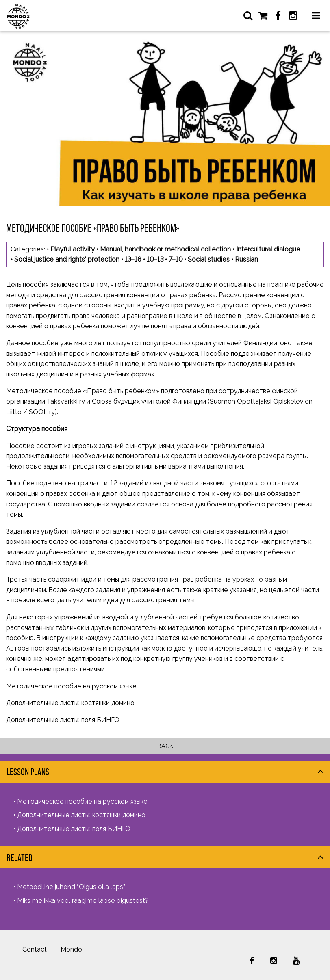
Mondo (71, 949)
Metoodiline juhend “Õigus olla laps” (71, 887)
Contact (35, 949)
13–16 (133, 259)
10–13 (155, 259)
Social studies (209, 259)
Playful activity (73, 249)
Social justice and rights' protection (67, 259)
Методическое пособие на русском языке (71, 686)
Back (165, 746)
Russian (246, 259)
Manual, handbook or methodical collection (165, 249)
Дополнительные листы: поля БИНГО (63, 720)
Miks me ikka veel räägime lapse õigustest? (83, 901)
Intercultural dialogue (268, 249)
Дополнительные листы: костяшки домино (70, 703)
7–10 (176, 259)
